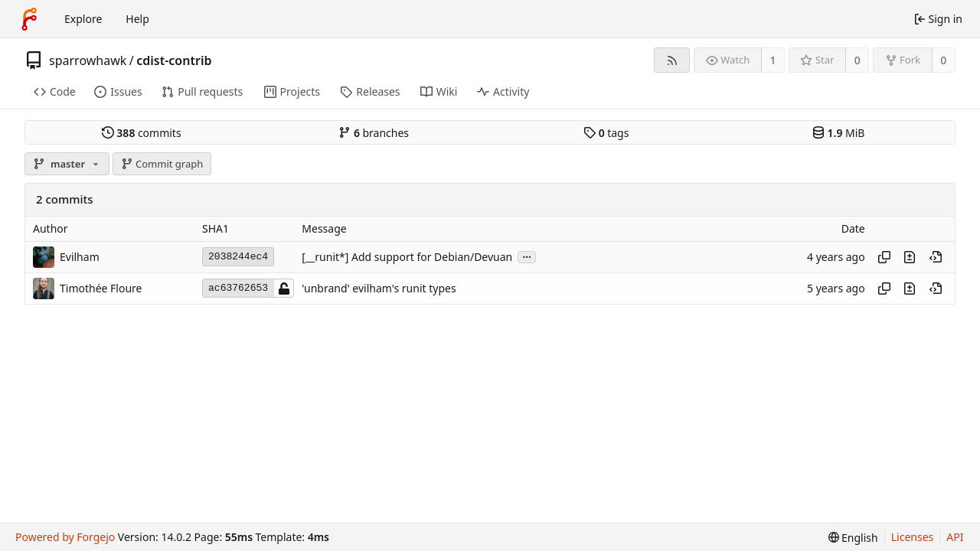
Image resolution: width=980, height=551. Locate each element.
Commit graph (162, 164)
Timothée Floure (101, 288)
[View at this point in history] (936, 257)
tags (606, 133)
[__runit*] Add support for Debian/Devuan (407, 257)
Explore (83, 19)
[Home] (29, 19)
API (955, 537)
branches (374, 133)
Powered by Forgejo (65, 537)
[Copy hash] (884, 257)
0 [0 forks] (943, 60)
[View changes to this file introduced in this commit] (910, 257)
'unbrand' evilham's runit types (379, 288)
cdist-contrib (174, 60)
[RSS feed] (672, 60)
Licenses (913, 537)
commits (142, 133)
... (527, 256)
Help (137, 19)
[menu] (853, 538)
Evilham (80, 257)
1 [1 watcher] (773, 60)
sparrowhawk (88, 60)
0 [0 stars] (857, 60)
